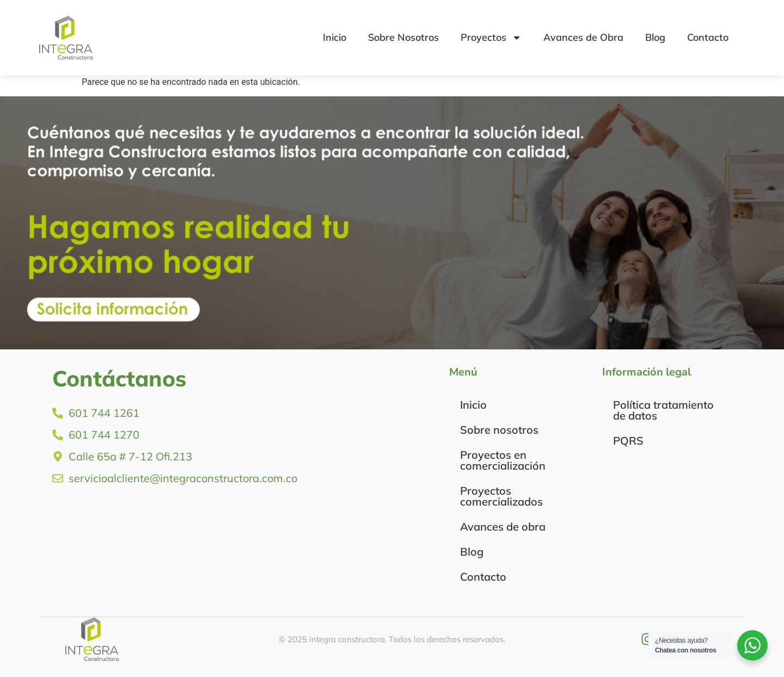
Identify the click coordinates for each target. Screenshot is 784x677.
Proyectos (491, 38)
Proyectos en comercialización (503, 460)
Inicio (335, 37)
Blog (655, 37)
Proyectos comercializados (501, 496)
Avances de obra (503, 527)
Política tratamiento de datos (663, 410)
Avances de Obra (583, 37)
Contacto (708, 37)
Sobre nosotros (499, 430)
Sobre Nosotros (403, 37)
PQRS (628, 441)
